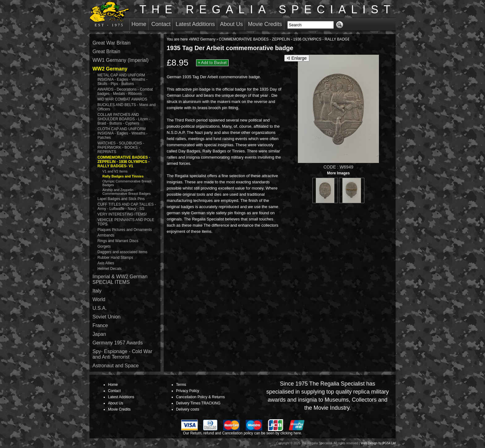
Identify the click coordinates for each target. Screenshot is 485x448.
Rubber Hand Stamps (115, 258)
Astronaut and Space (116, 366)
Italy (97, 291)
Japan (99, 334)
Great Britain (106, 51)
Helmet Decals (109, 269)
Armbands (106, 235)
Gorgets (104, 246)
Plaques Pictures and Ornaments (125, 230)
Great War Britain (112, 43)
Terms (181, 385)
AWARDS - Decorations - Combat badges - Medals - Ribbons (125, 92)
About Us (231, 24)
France (100, 325)
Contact (161, 24)
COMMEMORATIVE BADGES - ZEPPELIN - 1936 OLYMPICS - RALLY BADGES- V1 (289, 39)
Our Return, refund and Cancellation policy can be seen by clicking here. (243, 433)
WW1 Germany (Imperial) (120, 60)
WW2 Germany (203, 39)
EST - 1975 (109, 14)
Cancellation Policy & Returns (200, 397)
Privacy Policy (188, 391)
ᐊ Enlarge (297, 58)
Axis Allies (106, 263)
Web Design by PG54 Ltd (378, 443)
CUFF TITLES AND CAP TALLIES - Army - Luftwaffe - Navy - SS (127, 207)
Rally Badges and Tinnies (123, 176)
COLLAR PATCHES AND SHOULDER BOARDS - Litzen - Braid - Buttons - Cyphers (124, 119)
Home (139, 24)
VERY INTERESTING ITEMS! (122, 214)
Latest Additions (195, 24)
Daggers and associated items (122, 252)
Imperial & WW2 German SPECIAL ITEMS (120, 279)
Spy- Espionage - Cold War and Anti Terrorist (122, 354)
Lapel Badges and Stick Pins (121, 199)
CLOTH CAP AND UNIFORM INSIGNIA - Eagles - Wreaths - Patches (122, 133)
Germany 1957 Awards (118, 343)
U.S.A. (100, 308)
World (99, 299)
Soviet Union (107, 317)
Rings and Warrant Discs (118, 241)
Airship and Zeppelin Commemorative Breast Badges (127, 192)
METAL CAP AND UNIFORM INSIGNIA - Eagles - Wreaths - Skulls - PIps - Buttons (122, 79)
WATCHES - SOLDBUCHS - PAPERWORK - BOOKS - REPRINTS (121, 147)
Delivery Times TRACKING (198, 403)
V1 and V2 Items (115, 171)
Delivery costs (188, 409)
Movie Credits (265, 24)
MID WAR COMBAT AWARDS (122, 99)
